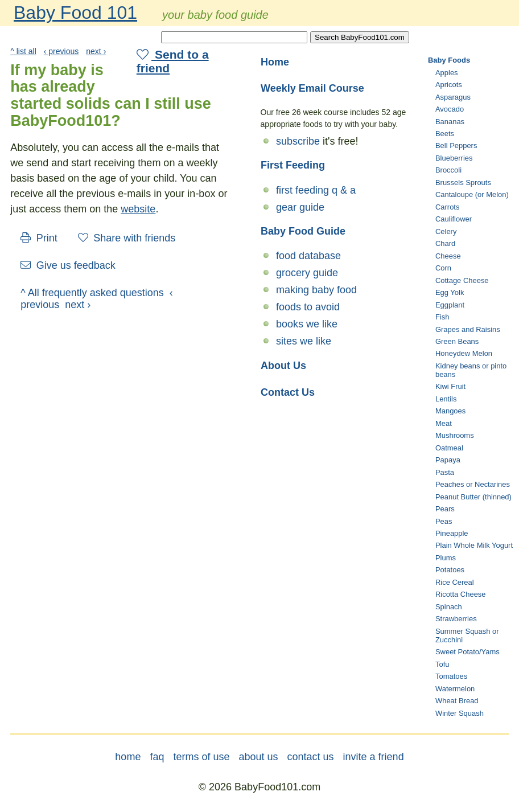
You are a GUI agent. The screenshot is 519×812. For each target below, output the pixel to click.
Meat (444, 423)
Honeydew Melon (464, 353)
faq (157, 757)
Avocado (450, 109)
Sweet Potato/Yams (467, 652)
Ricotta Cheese (461, 594)
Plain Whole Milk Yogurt (474, 545)
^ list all (23, 51)
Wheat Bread (457, 701)
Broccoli (448, 170)
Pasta (445, 472)
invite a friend (374, 757)
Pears (445, 509)
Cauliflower (454, 219)
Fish (442, 317)
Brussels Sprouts (463, 183)
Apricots (449, 85)
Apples (447, 73)
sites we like (304, 341)
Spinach (449, 607)
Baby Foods (449, 60)
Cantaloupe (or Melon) (472, 194)
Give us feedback (68, 265)
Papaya (448, 460)
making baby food (316, 290)
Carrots (447, 207)
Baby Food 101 (75, 13)
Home (275, 62)
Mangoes (450, 411)
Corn (443, 268)
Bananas (450, 122)
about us (258, 757)
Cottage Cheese (462, 280)
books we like (307, 324)
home (128, 757)
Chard (445, 243)
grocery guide (307, 273)
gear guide (300, 207)
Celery (446, 231)
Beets (445, 134)
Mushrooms (455, 435)
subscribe (298, 141)
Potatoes (450, 570)
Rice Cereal (455, 582)
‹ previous (61, 51)
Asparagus (453, 97)
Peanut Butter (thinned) (473, 497)
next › (96, 51)
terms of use (201, 757)
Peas (444, 521)
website (138, 209)
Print (39, 238)
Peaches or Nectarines (473, 484)
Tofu (442, 664)
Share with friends (127, 238)
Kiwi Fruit (450, 386)
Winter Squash (460, 713)
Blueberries (454, 158)
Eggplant (450, 305)
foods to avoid (308, 307)
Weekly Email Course (312, 88)
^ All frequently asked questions (92, 293)
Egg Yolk (450, 292)
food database (308, 256)
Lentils (446, 399)
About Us (283, 366)
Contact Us (288, 392)
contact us (311, 757)
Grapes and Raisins (468, 329)
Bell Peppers (456, 145)
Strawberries (456, 619)
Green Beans (457, 341)
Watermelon (455, 689)
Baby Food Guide (303, 231)
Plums (446, 558)
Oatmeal (449, 448)
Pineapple (452, 533)
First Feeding (293, 165)
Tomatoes (451, 676)
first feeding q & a (316, 190)
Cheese (448, 256)
